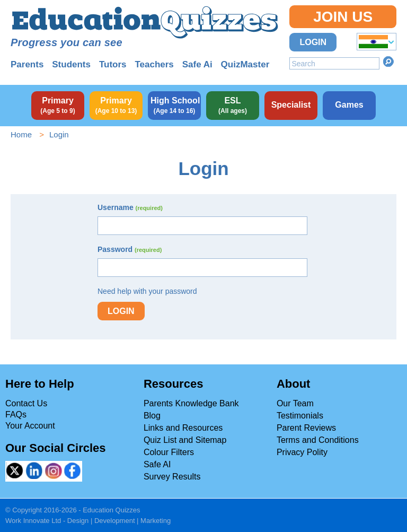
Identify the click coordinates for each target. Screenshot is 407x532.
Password (130, 249)
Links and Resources (183, 428)
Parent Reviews (306, 428)
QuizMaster (245, 64)
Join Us (343, 17)
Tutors (113, 64)
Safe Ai (197, 64)
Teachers (154, 64)
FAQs (16, 415)
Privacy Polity (302, 452)
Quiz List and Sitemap (185, 440)
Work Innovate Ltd (33, 521)
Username (130, 207)
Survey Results (172, 477)
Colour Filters (169, 452)
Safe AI (157, 464)
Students (71, 64)
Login (313, 42)
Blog (152, 416)
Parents (27, 64)
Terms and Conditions (318, 440)
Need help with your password (147, 291)
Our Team (295, 403)
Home (21, 134)
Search (388, 62)
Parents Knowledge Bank (191, 403)
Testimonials (300, 416)
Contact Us (26, 403)
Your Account (30, 426)
